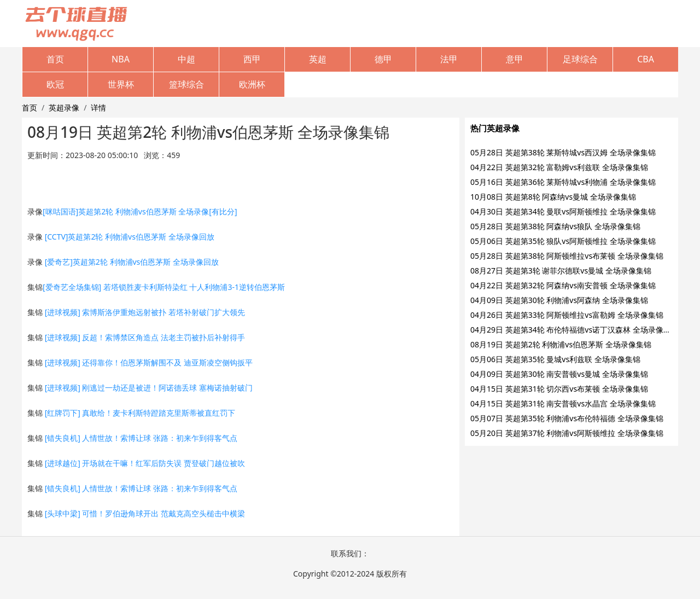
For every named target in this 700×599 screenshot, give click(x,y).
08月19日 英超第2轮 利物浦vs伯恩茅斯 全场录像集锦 (561, 344)
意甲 (515, 59)
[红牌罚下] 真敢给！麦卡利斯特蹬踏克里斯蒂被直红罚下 (140, 413)
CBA (646, 59)
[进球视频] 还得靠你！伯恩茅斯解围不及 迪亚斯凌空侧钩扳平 (149, 362)
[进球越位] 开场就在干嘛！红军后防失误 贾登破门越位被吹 (145, 463)
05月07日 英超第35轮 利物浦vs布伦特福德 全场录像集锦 (567, 418)
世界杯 (121, 84)
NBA (121, 59)
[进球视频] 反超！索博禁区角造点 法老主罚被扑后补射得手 (145, 337)
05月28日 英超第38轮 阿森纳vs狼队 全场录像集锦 (555, 226)
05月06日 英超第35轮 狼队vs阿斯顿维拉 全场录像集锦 (563, 241)
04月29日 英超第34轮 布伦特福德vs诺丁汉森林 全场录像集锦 (574, 330)
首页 (55, 59)
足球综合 (580, 59)
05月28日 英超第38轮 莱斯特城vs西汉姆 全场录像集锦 (563, 152)
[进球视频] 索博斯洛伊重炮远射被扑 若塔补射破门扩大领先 (145, 312)
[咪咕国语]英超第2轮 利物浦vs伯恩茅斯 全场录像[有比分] (140, 211)
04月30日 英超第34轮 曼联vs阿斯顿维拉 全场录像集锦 (563, 211)
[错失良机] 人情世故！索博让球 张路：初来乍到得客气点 (141, 438)
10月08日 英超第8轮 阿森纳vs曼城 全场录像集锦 (553, 197)
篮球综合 (186, 84)
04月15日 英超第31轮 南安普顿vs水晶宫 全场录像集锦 (563, 403)
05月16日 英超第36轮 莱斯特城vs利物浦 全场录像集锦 (563, 182)
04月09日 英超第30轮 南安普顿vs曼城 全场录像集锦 (559, 374)
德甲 (383, 59)
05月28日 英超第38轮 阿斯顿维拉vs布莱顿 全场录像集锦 (567, 256)
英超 (318, 59)
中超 (186, 59)
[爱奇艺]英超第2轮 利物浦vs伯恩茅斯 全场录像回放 (132, 262)
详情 (98, 107)
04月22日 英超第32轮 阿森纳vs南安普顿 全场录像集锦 (563, 285)
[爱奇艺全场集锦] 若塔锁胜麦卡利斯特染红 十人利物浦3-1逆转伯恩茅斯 (164, 287)
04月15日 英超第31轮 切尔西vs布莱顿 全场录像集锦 (559, 389)
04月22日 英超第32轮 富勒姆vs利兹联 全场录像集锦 (559, 167)
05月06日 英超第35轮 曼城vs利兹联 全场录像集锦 (555, 359)
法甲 (449, 59)
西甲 (252, 59)
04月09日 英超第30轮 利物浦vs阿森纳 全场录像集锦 (559, 300)
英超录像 (64, 107)
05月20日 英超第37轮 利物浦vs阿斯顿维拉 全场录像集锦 (567, 433)
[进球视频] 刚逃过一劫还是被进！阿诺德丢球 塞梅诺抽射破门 (149, 388)
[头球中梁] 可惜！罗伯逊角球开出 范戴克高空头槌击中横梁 (145, 513)
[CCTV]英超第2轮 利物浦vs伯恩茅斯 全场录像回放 (130, 237)
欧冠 (55, 84)
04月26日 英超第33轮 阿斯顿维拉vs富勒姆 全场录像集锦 (567, 315)
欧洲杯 (252, 84)
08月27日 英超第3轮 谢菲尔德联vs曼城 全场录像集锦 (561, 271)
